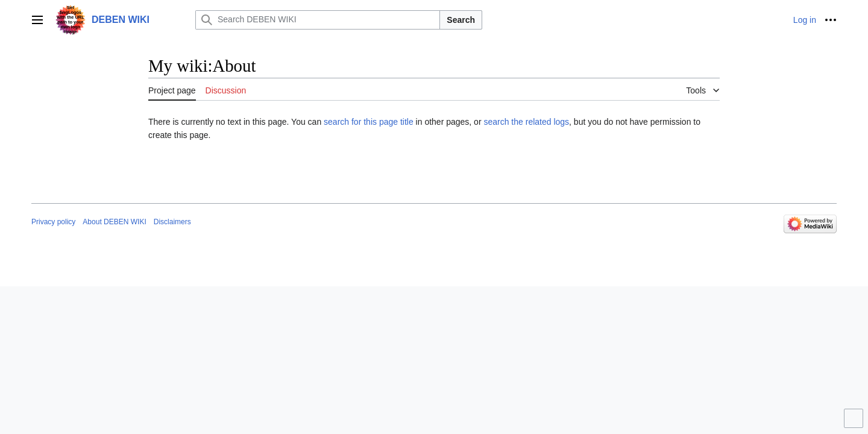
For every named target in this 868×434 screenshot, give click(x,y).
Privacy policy (53, 222)
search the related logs (526, 122)
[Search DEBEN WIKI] (318, 20)
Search (461, 20)
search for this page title (369, 122)
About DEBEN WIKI (114, 222)
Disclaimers (172, 222)
